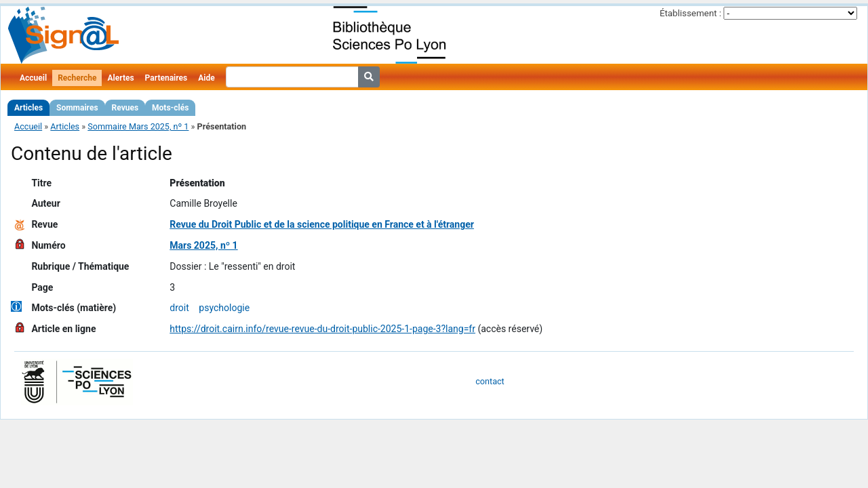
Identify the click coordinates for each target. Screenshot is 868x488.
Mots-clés (170, 108)
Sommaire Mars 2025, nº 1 (138, 126)
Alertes (120, 78)
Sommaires (77, 108)
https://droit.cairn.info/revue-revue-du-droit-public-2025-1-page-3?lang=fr (322, 329)
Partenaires (166, 78)
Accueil (33, 78)
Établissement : (691, 13)
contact (490, 381)
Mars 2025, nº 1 (203, 245)
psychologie (224, 308)
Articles (28, 108)
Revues (125, 108)
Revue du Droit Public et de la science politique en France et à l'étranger (322, 224)
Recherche (77, 78)
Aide (206, 78)
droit (179, 308)
